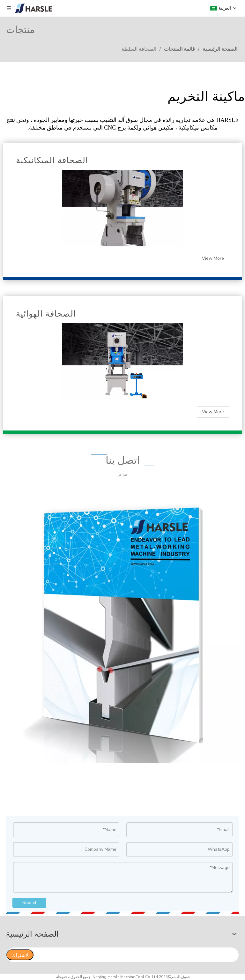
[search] (137, 955)
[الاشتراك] (20, 955)
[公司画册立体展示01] (122, 628)
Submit (29, 903)
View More (213, 258)
